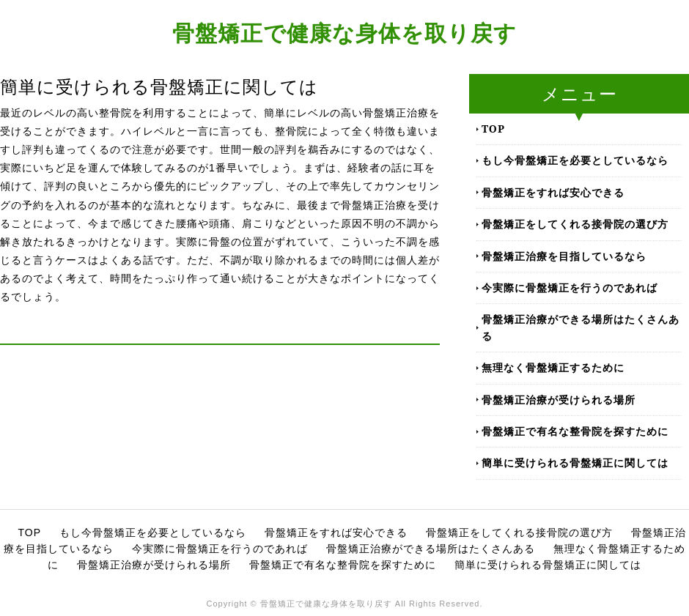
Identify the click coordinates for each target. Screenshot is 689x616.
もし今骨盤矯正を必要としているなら (575, 160)
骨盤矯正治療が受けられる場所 (559, 400)
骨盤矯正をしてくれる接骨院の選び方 (575, 224)
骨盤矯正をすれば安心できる (553, 192)
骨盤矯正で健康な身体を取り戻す (344, 33)
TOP (493, 129)
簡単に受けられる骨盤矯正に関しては (575, 463)
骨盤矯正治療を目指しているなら (564, 256)
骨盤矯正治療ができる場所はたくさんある (581, 327)
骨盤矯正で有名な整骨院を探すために (575, 431)
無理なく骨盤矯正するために (553, 367)
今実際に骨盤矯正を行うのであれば (570, 287)
